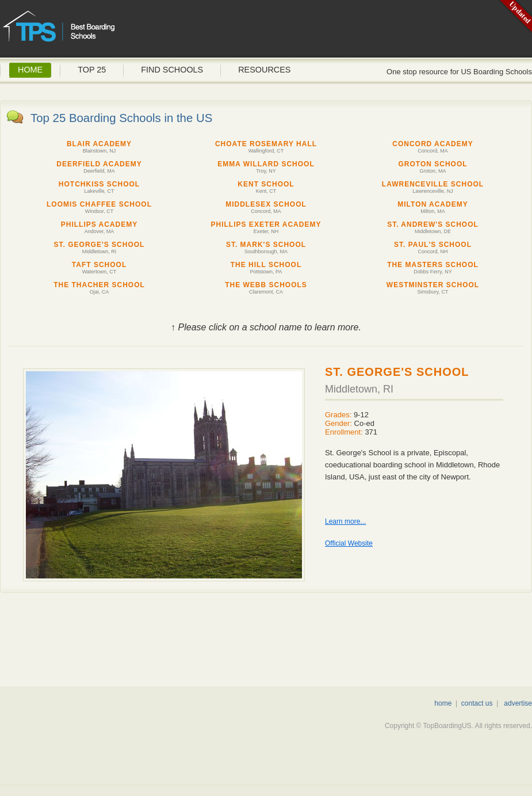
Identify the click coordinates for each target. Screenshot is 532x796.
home (443, 703)
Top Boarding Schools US (92, 32)
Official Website (349, 543)
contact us (477, 703)
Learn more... (345, 521)
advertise (518, 703)
